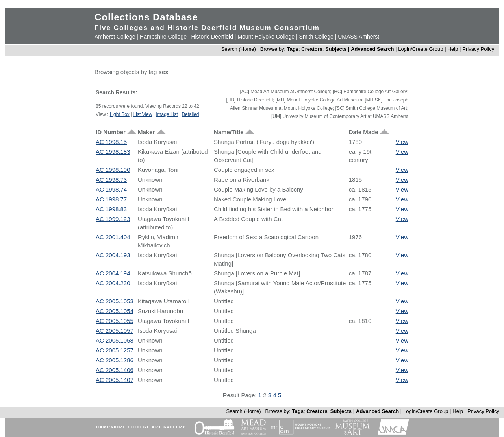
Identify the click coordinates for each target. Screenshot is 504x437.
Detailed (190, 114)
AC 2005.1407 (115, 380)
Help (453, 49)
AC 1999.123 (113, 219)
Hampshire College (163, 37)
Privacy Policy (478, 49)
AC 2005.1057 (115, 331)
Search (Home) (239, 49)
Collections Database (146, 17)
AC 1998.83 (111, 209)
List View (143, 114)
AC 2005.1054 (115, 311)
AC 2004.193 (113, 255)
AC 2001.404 (113, 237)
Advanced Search (372, 49)
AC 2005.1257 (115, 350)
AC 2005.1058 (115, 340)
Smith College (316, 37)
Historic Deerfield (212, 37)
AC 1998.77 (111, 199)
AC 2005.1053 (115, 301)
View (402, 142)
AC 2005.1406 (115, 370)
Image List (167, 114)
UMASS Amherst (359, 37)
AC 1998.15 (111, 142)
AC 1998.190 (113, 170)
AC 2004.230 (113, 283)
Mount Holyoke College (266, 37)
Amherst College (115, 37)
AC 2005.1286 (115, 360)
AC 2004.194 (113, 273)
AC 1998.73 (111, 180)
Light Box (120, 114)
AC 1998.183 (113, 152)
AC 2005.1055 (115, 321)
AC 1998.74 (111, 189)
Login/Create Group (421, 49)
